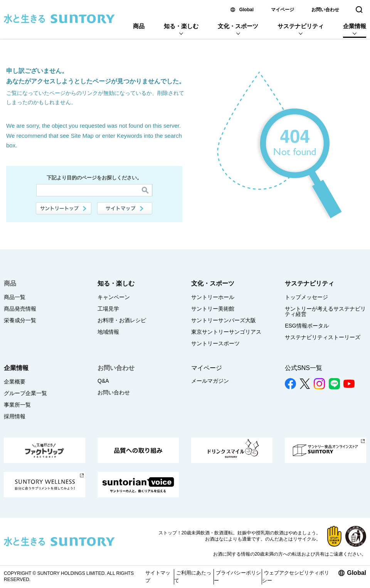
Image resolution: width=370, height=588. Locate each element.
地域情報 (108, 332)
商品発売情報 (20, 309)
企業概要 (15, 382)
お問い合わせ (325, 10)
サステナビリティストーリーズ (323, 337)
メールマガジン (210, 381)
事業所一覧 (17, 405)
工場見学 (108, 309)
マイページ (283, 10)
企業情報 (355, 26)
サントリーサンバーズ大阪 (224, 320)
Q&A (103, 381)
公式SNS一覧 (304, 368)
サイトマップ (125, 208)
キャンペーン (114, 297)
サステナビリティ (301, 26)
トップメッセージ (306, 297)
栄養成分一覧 (20, 320)
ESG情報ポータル (307, 326)
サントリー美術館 (213, 309)
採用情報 (15, 416)
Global (246, 10)
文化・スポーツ (238, 26)
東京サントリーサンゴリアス (226, 332)
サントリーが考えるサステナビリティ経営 (325, 311)
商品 (139, 26)
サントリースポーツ (215, 343)
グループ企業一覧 (25, 393)
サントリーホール (213, 297)
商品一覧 (15, 297)
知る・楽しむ (181, 26)
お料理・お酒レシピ (122, 320)
